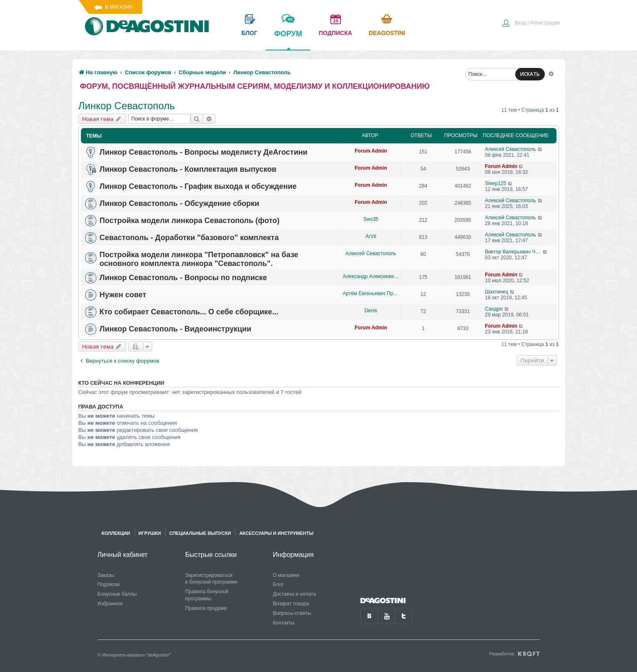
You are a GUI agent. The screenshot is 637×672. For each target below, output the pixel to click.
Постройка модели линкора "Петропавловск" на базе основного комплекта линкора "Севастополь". (199, 259)
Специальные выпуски (200, 533)
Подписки (109, 584)
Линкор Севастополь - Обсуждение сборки (180, 203)
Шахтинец (497, 292)
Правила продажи (206, 608)
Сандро (494, 309)
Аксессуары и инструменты (277, 533)
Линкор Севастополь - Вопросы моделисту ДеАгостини (204, 152)
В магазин (119, 7)
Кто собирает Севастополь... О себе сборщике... (189, 312)
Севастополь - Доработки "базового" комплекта (189, 238)
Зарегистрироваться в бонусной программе (211, 579)
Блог (278, 584)
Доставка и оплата (295, 594)
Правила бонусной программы (207, 595)
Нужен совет (123, 295)
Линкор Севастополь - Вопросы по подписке (184, 278)
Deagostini (387, 33)
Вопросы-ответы (292, 613)
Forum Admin (371, 151)
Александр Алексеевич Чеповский (371, 276)
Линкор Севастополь (127, 106)
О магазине (286, 575)
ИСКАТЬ (530, 74)
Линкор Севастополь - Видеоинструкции (176, 329)
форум (288, 40)
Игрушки (150, 533)
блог (249, 33)
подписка (335, 33)
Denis (371, 311)
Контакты (284, 623)
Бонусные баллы (117, 594)
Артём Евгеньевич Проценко (371, 293)
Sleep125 (496, 183)
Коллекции (116, 533)
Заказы (106, 575)
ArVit (371, 236)
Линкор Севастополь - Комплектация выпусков (188, 169)
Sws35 (371, 219)
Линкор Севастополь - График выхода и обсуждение (198, 186)
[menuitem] (531, 24)
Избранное (110, 604)
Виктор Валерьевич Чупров (514, 252)
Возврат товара (291, 604)
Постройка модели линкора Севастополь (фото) (190, 221)
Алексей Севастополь (511, 149)
